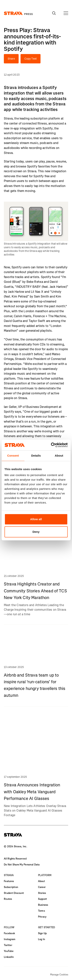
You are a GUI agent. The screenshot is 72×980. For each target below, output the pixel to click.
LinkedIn (9, 957)
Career (42, 887)
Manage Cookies (59, 975)
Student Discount (14, 893)
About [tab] (59, 456)
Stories (42, 893)
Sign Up (42, 933)
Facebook (9, 933)
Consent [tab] (13, 456)
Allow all (36, 519)
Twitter (8, 945)
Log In (42, 939)
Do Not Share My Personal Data (22, 865)
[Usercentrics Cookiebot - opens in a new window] (51, 445)
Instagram (10, 939)
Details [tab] (36, 456)
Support (43, 899)
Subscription (11, 887)
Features (9, 881)
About (41, 881)
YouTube (9, 951)
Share (11, 59)
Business (43, 905)
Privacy (42, 917)
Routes (8, 899)
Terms (41, 911)
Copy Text (31, 59)
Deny (36, 532)
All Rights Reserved (15, 859)
